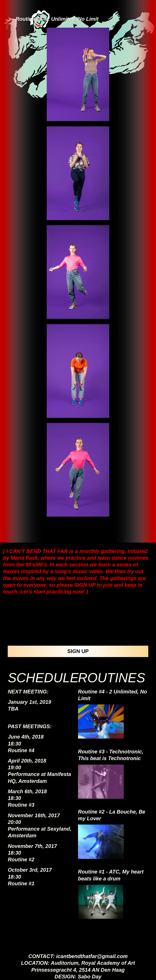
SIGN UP (78, 651)
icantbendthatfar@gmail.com (92, 956)
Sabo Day (90, 977)
